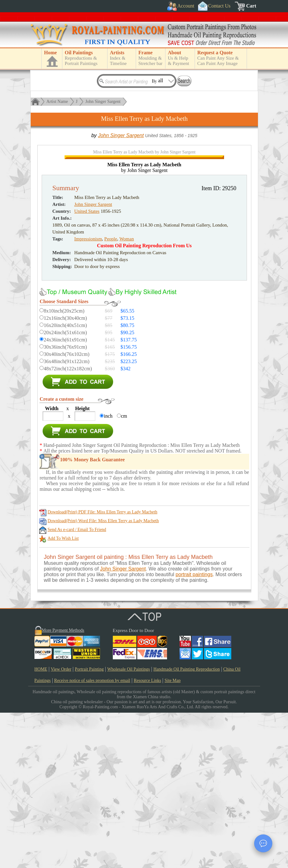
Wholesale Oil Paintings (128, 825)
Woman (127, 394)
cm (124, 571)
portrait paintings (194, 730)
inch (108, 571)
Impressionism (88, 394)
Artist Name (57, 102)
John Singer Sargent (103, 102)
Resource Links (147, 836)
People (111, 394)
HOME (41, 825)
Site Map (173, 836)
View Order (61, 825)
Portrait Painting (89, 825)
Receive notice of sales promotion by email (92, 836)
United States (87, 367)
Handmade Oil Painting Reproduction (186, 825)
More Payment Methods (63, 786)
